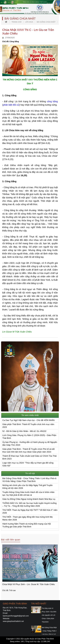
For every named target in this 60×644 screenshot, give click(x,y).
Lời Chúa (29, 22)
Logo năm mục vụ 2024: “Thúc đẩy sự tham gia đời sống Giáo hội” (28, 464)
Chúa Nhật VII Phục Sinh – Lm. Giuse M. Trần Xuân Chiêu (28, 584)
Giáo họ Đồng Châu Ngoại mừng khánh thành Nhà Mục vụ (29, 499)
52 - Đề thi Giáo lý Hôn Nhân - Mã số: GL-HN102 (24, 431)
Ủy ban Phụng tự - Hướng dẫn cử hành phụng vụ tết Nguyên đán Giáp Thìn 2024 (30, 444)
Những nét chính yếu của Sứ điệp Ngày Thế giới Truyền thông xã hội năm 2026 (27, 487)
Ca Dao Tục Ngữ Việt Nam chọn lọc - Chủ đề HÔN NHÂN (28, 420)
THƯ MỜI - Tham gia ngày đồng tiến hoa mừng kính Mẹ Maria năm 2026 (27, 518)
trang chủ (17, 22)
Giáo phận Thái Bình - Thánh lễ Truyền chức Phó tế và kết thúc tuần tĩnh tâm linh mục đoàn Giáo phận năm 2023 (28, 450)
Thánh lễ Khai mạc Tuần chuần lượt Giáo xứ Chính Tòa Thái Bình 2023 (29, 457)
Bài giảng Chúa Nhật (46, 22)
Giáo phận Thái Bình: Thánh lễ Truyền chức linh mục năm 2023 (28, 426)
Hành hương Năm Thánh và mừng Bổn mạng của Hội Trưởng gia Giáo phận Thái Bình (27, 525)
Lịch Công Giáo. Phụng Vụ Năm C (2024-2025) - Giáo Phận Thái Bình (29, 437)
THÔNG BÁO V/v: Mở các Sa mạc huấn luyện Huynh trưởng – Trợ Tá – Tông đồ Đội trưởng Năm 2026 (29, 505)
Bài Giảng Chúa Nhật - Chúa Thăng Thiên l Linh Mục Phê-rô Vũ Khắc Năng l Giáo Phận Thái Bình (29, 480)
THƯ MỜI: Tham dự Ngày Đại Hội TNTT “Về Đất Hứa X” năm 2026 (30, 511)
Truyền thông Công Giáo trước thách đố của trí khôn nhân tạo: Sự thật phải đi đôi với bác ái (28, 494)
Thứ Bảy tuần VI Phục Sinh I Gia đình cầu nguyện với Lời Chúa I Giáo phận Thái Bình (49, 615)
